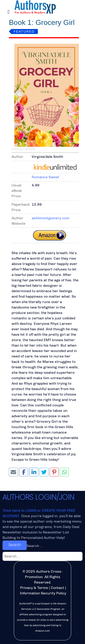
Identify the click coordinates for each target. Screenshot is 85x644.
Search (15, 545)
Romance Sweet (45, 177)
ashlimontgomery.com (51, 218)
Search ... (35, 546)
